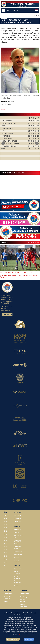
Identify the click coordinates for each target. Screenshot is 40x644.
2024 (6, 525)
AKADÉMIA (17, 526)
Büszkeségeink (18, 555)
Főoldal (8, 15)
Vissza (3, 110)
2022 (6, 531)
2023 (5, 528)
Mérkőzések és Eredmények (8, 597)
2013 (5, 559)
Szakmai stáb (17, 569)
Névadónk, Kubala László (19, 536)
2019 (5, 540)
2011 (5, 565)
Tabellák (6, 601)
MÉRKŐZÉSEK (8, 590)
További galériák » (33, 242)
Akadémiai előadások (23, 600)
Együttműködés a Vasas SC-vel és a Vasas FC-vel (19, 542)
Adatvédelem (22, 635)
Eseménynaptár (8, 594)
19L (34, 114)
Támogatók (8, 314)
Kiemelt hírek (17, 515)
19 (22, 114)
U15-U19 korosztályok (17, 572)
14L (38, 114)
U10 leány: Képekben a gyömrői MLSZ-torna (16, 272)
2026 (5, 518)
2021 (5, 534)
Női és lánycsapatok (17, 582)
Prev (3, 143)
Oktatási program (24, 594)
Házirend (16, 558)
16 (25, 114)
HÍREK (5, 512)
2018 (5, 543)
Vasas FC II (17, 586)
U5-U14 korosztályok (17, 577)
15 (27, 114)
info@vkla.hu (6, 310)
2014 (5, 556)
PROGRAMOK (24, 590)
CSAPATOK (17, 566)
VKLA (4, 20)
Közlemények (17, 518)
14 (28, 114)
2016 (5, 550)
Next (37, 143)
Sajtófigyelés (17, 522)
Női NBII (31, 114)
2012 (5, 562)
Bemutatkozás (18, 529)
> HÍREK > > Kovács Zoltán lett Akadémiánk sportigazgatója (22, 15)
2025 (5, 522)
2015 (15, 15)
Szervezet (16, 533)
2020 (6, 537)
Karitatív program (24, 597)
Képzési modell (18, 551)
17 (24, 114)
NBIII (20, 114)
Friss (5, 515)
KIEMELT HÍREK (18, 512)
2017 (5, 547)
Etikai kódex (17, 561)
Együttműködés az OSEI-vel (18, 547)
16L (36, 114)
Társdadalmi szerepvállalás (24, 605)
